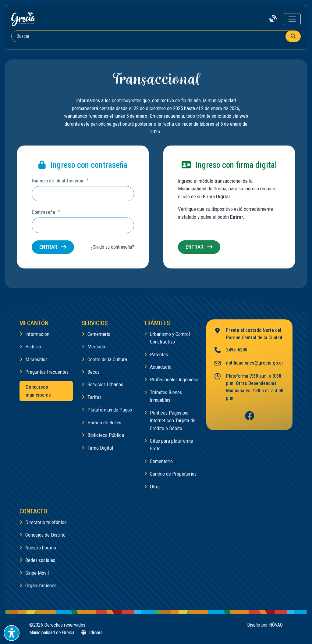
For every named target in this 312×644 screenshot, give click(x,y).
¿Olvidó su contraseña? (112, 247)
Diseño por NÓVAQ (265, 625)
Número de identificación (60, 180)
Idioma (92, 633)
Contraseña (46, 212)
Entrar (53, 247)
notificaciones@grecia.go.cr (248, 363)
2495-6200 (230, 350)
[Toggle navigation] (292, 19)
